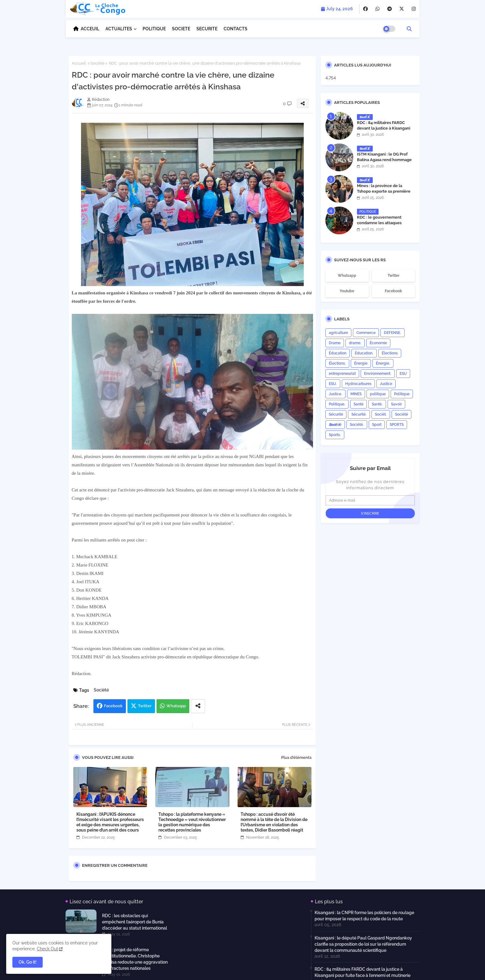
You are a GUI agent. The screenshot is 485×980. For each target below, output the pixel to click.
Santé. (377, 404)
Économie (378, 343)
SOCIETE (181, 29)
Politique (402, 394)
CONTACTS (236, 29)
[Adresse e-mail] (370, 500)
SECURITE (207, 29)
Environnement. (378, 374)
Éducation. (364, 353)
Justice (386, 384)
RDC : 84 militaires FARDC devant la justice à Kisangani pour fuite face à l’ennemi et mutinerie (384, 131)
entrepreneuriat (342, 374)
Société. (357, 425)
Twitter (145, 706)
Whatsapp (176, 706)
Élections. (337, 363)
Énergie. (383, 363)
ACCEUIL (90, 29)
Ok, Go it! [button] (28, 962)
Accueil (79, 63)
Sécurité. (359, 414)
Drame (335, 343)
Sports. (335, 435)
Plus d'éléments (296, 757)
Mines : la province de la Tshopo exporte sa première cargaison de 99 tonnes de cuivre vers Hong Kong (384, 194)
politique (378, 394)
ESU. (333, 384)
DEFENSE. (393, 333)
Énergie (361, 363)
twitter (393, 276)
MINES (356, 394)
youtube (347, 291)
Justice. (335, 394)
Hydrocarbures (358, 384)
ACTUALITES (119, 29)
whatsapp (347, 276)
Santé (358, 404)
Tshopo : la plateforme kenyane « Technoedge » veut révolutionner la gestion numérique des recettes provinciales (192, 822)
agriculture (338, 333)
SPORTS (397, 425)
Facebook (113, 706)
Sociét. (381, 414)
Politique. (337, 404)
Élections (390, 353)
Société (97, 63)
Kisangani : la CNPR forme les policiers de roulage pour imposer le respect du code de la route (364, 916)
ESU (403, 374)
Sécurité (336, 414)
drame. (355, 343)
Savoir (396, 404)
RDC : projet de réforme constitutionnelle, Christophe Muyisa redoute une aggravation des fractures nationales (135, 959)
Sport (377, 425)
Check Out (47, 949)
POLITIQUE (154, 29)
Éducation (338, 353)
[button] (409, 29)
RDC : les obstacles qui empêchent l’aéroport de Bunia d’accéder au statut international (135, 922)
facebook (393, 291)
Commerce (366, 333)
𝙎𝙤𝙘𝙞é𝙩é (335, 425)
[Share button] (198, 706)
